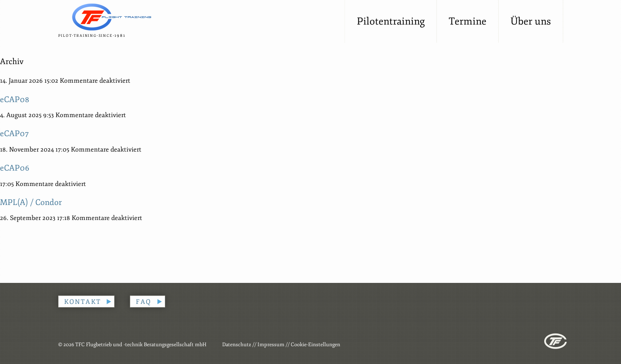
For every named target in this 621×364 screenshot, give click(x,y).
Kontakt (83, 302)
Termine (468, 21)
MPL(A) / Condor (31, 202)
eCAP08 (15, 100)
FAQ (144, 302)
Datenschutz (237, 345)
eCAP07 (14, 134)
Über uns (531, 21)
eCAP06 (15, 168)
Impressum (271, 345)
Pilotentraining (391, 21)
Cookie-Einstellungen (315, 345)
